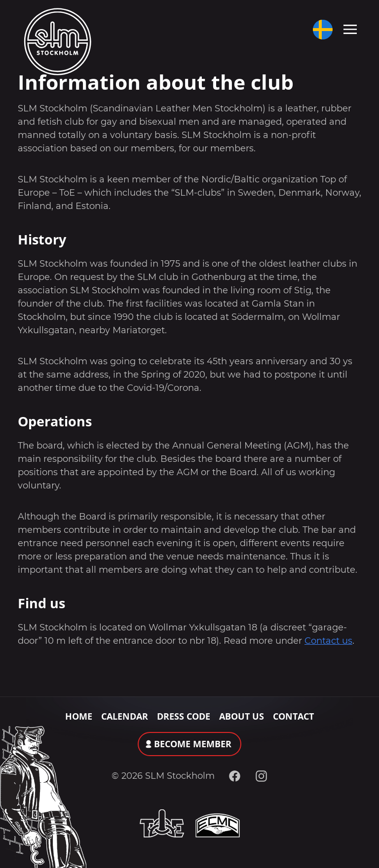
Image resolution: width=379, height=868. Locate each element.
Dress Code (184, 716)
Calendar (125, 716)
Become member (193, 744)
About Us (242, 716)
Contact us (328, 641)
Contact (293, 716)
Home (79, 716)
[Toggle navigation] (350, 29)
